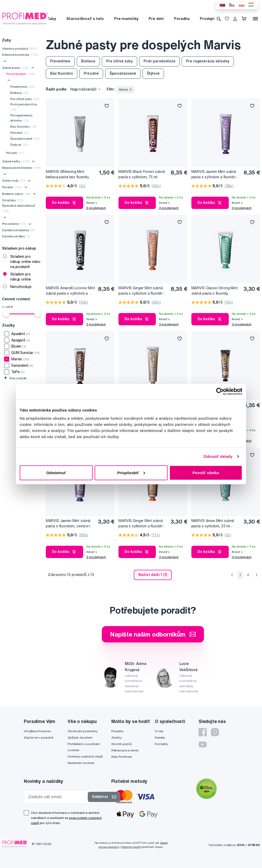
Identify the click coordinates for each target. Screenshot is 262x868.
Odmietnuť (56, 472)
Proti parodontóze (24, 107)
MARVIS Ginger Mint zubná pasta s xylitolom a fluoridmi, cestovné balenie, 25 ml (142, 524)
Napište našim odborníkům (153, 634)
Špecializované (25, 138)
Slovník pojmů (122, 744)
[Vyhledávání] (219, 19)
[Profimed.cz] (25, 18)
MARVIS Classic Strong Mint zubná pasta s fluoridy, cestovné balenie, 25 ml (215, 291)
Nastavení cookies (81, 763)
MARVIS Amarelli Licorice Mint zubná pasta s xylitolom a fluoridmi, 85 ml (70, 291)
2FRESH (254, 845)
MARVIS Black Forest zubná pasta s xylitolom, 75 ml (142, 174)
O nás (159, 731)
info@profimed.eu (37, 731)
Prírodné (20, 133)
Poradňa (182, 19)
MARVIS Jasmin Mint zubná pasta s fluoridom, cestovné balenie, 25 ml (69, 524)
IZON (241, 845)
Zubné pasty (16, 68)
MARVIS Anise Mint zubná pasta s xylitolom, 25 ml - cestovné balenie (213, 524)
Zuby (51, 19)
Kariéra (160, 737)
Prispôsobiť (131, 472)
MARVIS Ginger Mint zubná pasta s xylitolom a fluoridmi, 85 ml (142, 291)
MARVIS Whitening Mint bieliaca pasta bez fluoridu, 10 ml (68, 175)
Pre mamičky (126, 19)
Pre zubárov (14, 224)
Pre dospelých (21, 74)
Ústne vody (14, 180)
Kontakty (161, 744)
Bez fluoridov (23, 126)
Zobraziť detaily (218, 456)
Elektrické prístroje (20, 55)
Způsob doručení (80, 737)
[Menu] (255, 19)
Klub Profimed (122, 757)
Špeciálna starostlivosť (19, 208)
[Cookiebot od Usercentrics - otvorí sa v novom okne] (220, 392)
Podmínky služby (131, 847)
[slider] (6, 314)
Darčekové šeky (16, 236)
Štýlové (19, 145)
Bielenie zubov (16, 194)
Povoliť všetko (206, 472)
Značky (117, 737)
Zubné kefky (16, 161)
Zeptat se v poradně (38, 737)
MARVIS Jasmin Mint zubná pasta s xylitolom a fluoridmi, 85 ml (215, 175)
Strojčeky (13, 200)
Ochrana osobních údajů (85, 756)
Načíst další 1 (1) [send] (153, 575)
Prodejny (208, 19)
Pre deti (156, 19)
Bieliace (19, 93)
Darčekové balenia (18, 230)
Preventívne (22, 87)
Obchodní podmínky (83, 731)
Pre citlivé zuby (25, 99)
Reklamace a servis (125, 750)
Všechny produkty (20, 48)
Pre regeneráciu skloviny (21, 118)
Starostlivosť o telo (85, 19)
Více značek (15, 378)
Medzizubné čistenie (21, 168)
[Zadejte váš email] (57, 797)
